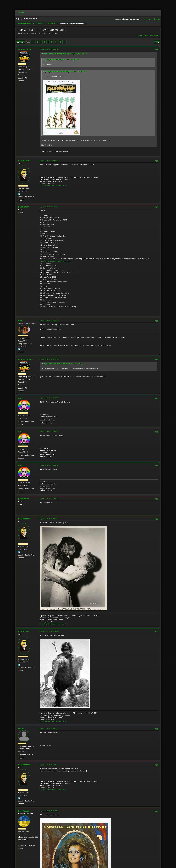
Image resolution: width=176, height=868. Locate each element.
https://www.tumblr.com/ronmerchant (53, 186)
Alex (20, 398)
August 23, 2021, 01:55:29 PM (49, 207)
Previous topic (142, 35)
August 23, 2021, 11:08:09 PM (49, 729)
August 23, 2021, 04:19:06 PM (49, 398)
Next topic (154, 35)
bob (20, 321)
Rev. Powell (24, 811)
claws (21, 729)
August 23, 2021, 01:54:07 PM (49, 161)
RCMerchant (24, 161)
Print (157, 42)
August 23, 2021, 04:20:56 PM (49, 465)
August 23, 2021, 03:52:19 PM (49, 359)
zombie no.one (25, 49)
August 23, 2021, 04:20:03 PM (49, 431)
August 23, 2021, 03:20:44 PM (49, 321)
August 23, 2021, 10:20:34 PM (49, 631)
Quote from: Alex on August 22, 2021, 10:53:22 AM (62, 59)
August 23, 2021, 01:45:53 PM (49, 49)
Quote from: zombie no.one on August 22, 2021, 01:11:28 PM (65, 72)
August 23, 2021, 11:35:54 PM (49, 765)
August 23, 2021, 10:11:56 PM (49, 519)
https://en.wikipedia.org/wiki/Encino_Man (55, 261)
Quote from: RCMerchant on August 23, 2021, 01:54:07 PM (63, 364)
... (58, 42)
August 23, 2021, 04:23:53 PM (49, 499)
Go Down (21, 42)
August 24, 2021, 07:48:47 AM (49, 811)
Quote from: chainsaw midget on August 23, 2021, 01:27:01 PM (65, 54)
